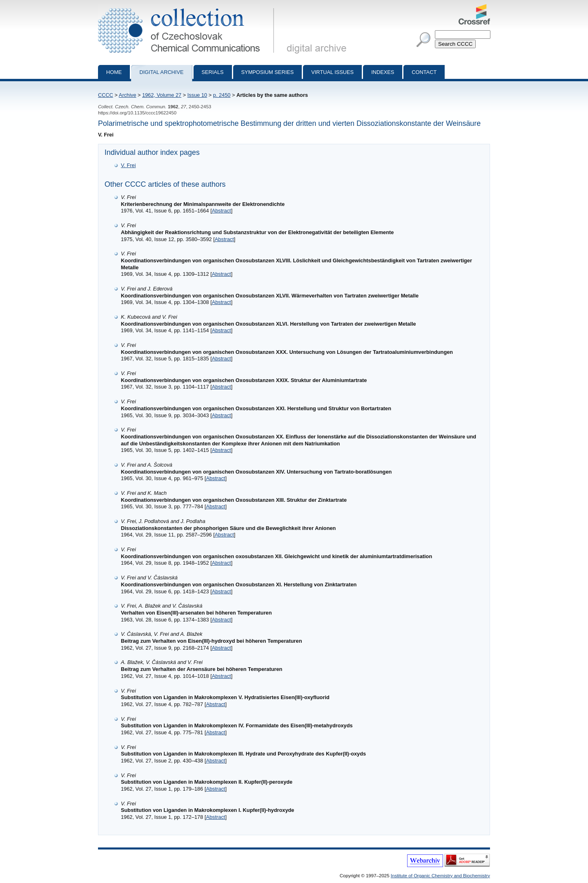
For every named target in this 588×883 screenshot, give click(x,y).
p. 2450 (222, 95)
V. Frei (128, 165)
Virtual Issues (332, 72)
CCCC (106, 95)
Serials (213, 72)
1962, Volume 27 (162, 95)
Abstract (222, 211)
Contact (424, 72)
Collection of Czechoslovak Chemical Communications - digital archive (188, 7)
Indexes (383, 72)
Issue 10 (197, 95)
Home (114, 72)
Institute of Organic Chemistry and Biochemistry (440, 876)
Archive (128, 95)
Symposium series (268, 72)
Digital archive (161, 72)
